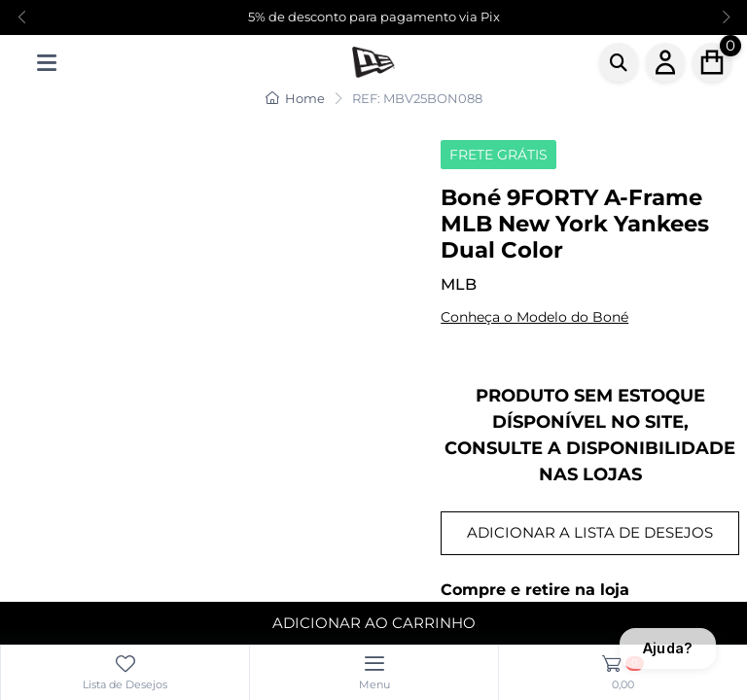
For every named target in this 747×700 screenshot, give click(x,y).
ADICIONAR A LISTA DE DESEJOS (590, 532)
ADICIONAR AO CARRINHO (374, 623)
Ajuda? (668, 648)
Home (295, 98)
